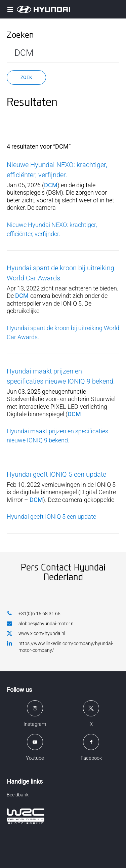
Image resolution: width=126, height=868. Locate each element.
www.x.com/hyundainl (36, 634)
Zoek (26, 77)
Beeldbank (18, 795)
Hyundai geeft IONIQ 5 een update (56, 474)
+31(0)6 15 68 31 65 (34, 613)
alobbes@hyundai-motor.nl (41, 623)
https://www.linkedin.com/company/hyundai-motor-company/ (60, 647)
